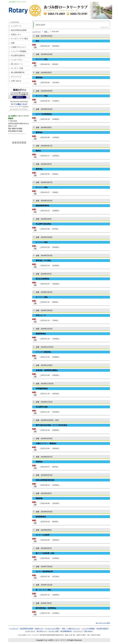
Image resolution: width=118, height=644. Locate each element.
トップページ (36, 32)
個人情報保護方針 (66, 631)
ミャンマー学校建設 (88, 628)
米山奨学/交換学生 (102, 628)
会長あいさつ (39, 628)
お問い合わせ (88, 631)
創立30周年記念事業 (27, 628)
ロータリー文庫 (54, 631)
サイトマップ (78, 631)
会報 (46, 32)
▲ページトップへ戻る (103, 623)
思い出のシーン (42, 631)
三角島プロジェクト (74, 628)
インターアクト (30, 631)
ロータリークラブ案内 (52, 628)
